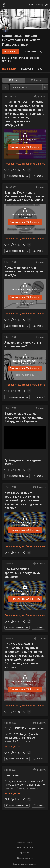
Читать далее (12, 747)
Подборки (27, 69)
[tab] (9, 69)
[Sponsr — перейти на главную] (10, 5)
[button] (25, 446)
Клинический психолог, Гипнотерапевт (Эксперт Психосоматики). (21, 40)
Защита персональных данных (25, 864)
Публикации (9, 69)
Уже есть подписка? (25, 154)
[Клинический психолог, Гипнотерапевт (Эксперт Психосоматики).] (5, 29)
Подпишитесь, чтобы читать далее (25, 164)
